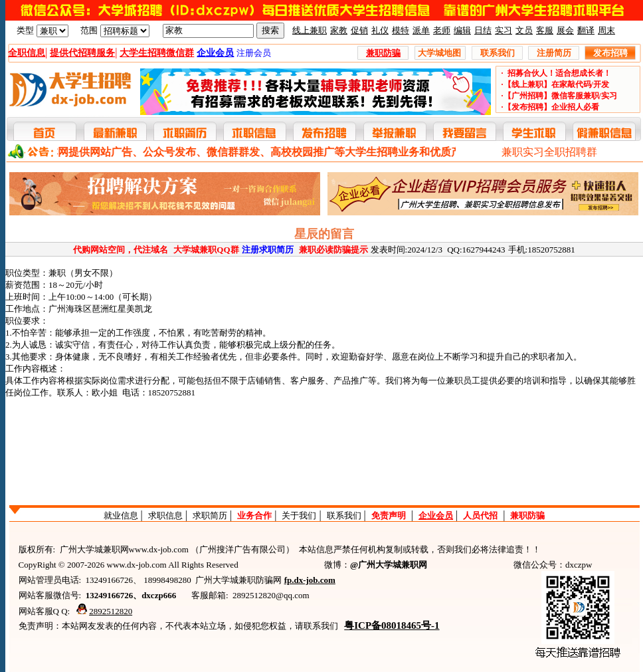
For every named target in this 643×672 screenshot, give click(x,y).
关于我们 (299, 515)
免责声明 (389, 515)
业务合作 (254, 515)
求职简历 (210, 515)
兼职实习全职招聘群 (549, 152)
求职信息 (165, 515)
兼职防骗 (527, 515)
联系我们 (344, 515)
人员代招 (480, 515)
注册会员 (254, 53)
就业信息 (121, 515)
